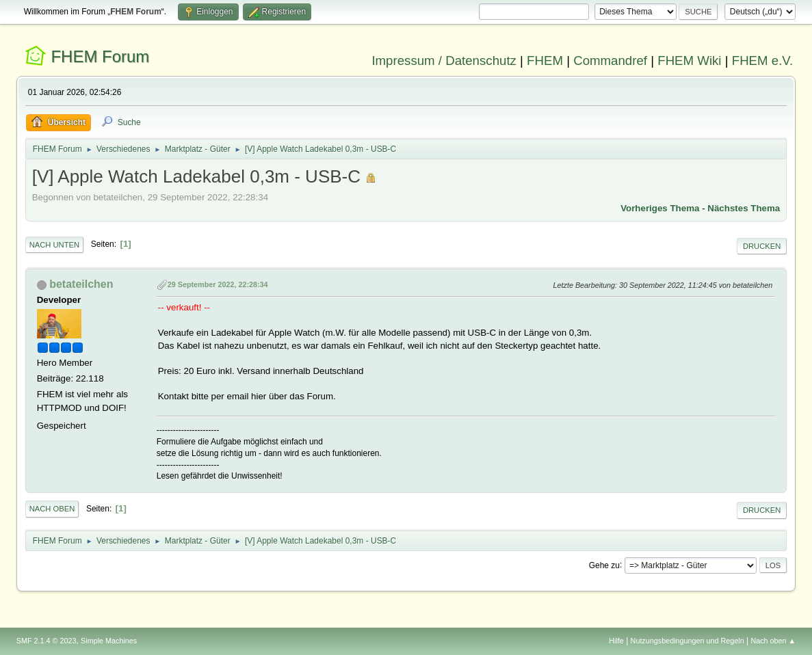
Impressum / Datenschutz (444, 61)
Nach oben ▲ (773, 641)
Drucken (762, 246)
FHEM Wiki (689, 61)
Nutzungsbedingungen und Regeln (687, 641)
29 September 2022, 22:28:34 (218, 284)
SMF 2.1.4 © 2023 (47, 641)
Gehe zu (604, 565)
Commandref (610, 61)
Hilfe (616, 641)
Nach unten (54, 245)
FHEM (545, 61)
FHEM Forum (100, 56)
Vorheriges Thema (660, 208)
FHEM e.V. (763, 61)
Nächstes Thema (744, 208)
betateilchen (81, 284)
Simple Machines (109, 641)
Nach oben (52, 509)
